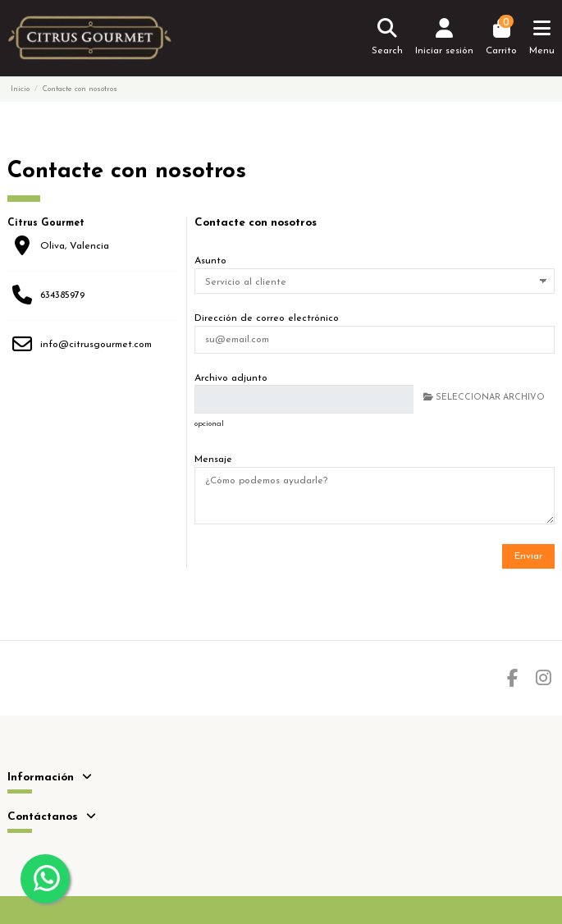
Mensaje (213, 460)
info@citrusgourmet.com (96, 345)
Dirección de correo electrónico (267, 318)
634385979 (62, 295)
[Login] (445, 38)
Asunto (210, 261)
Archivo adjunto (231, 378)
